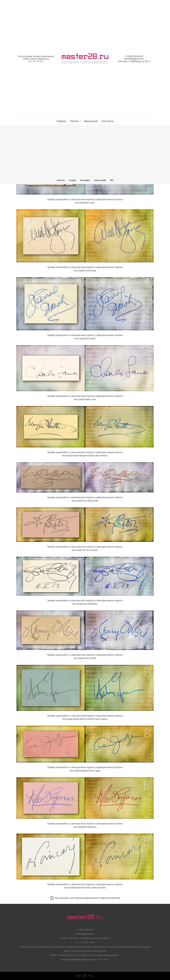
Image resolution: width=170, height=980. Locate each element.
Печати (75, 121)
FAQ (112, 180)
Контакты (108, 121)
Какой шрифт (100, 180)
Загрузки (61, 180)
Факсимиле (91, 121)
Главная (61, 121)
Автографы (85, 180)
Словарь (72, 180)
